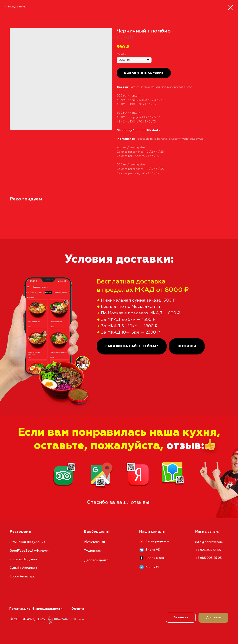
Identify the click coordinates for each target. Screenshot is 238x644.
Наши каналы (152, 532)
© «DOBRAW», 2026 (27, 619)
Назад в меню (17, 7)
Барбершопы (97, 532)
